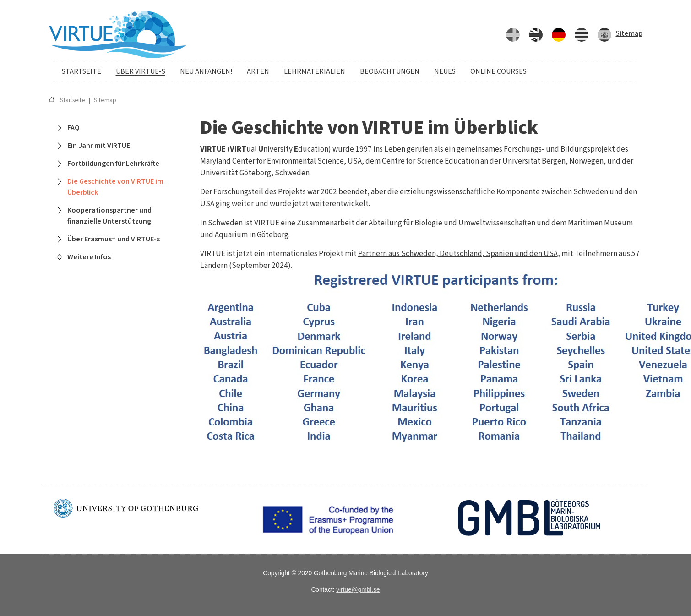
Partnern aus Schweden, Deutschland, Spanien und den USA (458, 253)
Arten (258, 71)
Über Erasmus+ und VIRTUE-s (114, 239)
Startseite (82, 71)
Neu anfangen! (206, 71)
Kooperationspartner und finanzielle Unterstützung (109, 216)
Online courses (498, 71)
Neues (445, 71)
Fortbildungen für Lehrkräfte (113, 164)
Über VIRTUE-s (141, 71)
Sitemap (629, 33)
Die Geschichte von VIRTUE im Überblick (115, 187)
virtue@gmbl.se (358, 590)
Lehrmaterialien (315, 71)
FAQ (73, 128)
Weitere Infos (89, 257)
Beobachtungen (390, 71)
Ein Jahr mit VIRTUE (99, 146)
